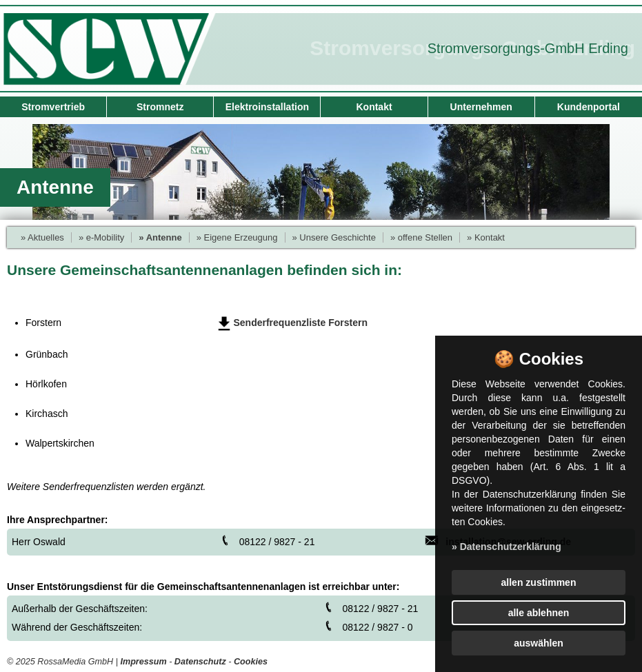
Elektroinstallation (267, 107)
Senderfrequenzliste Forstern (301, 323)
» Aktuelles (42, 237)
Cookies (251, 662)
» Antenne (160, 237)
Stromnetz (160, 107)
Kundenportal (589, 107)
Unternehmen (481, 107)
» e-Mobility (101, 237)
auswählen (539, 643)
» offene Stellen (421, 237)
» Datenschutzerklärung (506, 547)
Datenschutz (200, 662)
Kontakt (374, 107)
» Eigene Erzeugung (237, 237)
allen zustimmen (539, 582)
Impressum (143, 662)
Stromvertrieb (53, 107)
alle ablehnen (539, 613)
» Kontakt (486, 237)
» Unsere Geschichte (334, 237)
